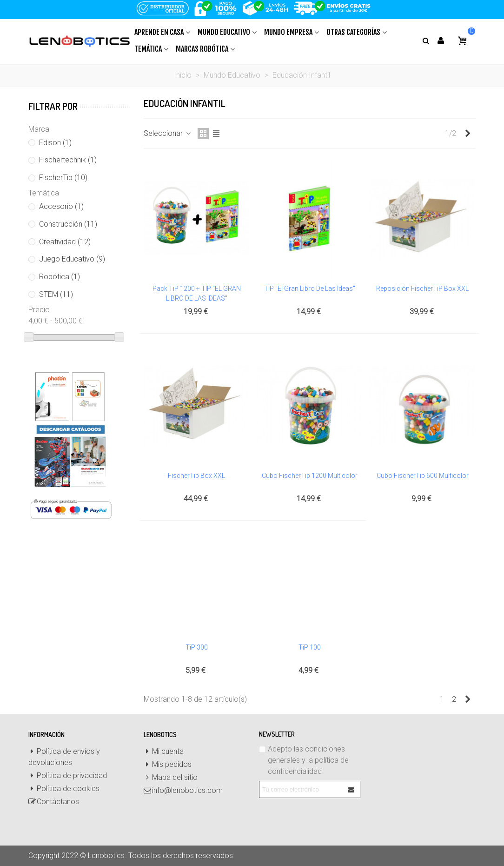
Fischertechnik (68, 160)
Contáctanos (54, 802)
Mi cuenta (164, 752)
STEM (56, 294)
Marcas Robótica (202, 49)
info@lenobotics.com (183, 791)
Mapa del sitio (171, 778)
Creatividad (65, 242)
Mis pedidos (168, 765)
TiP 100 (310, 647)
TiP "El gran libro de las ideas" (310, 289)
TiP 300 (197, 647)
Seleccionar (168, 133)
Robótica (60, 277)
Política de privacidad (68, 776)
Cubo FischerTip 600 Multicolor (423, 476)
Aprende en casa (159, 32)
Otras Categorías (353, 32)
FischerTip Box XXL (196, 476)
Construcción (68, 224)
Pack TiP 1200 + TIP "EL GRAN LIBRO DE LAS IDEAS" (197, 293)
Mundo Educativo (224, 32)
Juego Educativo (72, 259)
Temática (148, 49)
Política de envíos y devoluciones (64, 756)
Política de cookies (64, 789)
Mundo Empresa (288, 32)
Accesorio (61, 206)
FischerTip (63, 178)
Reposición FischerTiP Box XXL (422, 289)
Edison (55, 143)
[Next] (468, 134)
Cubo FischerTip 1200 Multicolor (310, 476)
